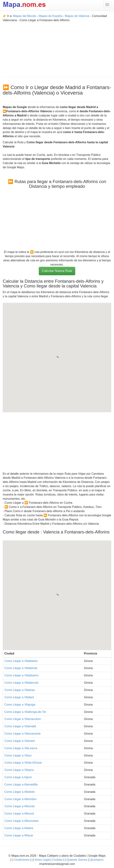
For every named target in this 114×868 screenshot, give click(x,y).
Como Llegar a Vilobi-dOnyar (23, 763)
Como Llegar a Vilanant (20, 741)
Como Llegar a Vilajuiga (20, 705)
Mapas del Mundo (24, 16)
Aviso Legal (42, 860)
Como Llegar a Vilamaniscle (22, 734)
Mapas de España (51, 16)
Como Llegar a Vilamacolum (23, 719)
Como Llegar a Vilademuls (21, 683)
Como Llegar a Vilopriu (19, 770)
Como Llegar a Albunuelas (21, 821)
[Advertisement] (57, 48)
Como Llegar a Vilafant (19, 697)
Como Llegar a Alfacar (19, 835)
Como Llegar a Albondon (20, 799)
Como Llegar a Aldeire (19, 828)
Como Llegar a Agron (18, 777)
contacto (97, 860)
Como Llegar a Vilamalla (20, 726)
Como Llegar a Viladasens (21, 675)
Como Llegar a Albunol (19, 814)
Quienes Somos (77, 860)
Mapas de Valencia (77, 16)
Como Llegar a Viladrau (20, 690)
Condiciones (21, 860)
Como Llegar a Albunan (20, 806)
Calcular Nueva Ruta (57, 271)
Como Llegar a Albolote (19, 792)
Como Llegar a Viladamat (21, 668)
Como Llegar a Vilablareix (21, 661)
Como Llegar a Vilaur (18, 755)
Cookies (58, 860)
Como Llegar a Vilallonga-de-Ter (25, 712)
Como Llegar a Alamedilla (21, 785)
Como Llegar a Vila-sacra (21, 748)
